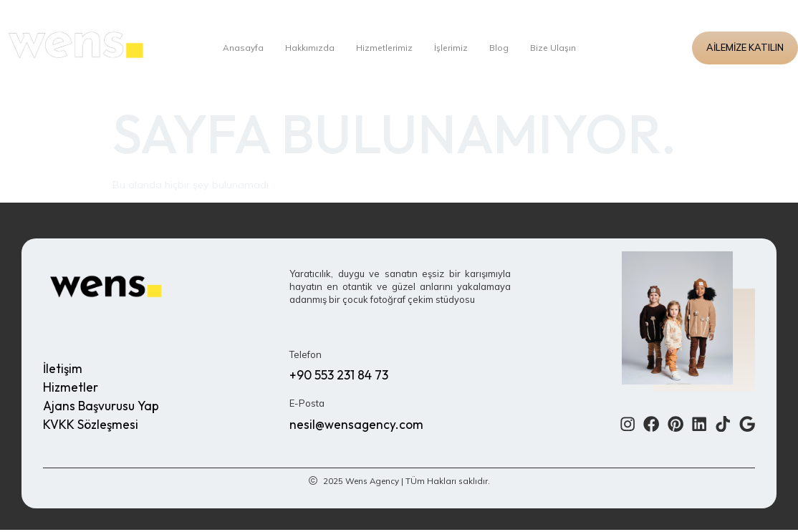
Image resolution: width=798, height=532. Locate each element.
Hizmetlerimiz (384, 48)
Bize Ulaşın (558, 48)
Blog (502, 48)
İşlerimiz (453, 48)
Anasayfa (239, 48)
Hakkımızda (307, 48)
